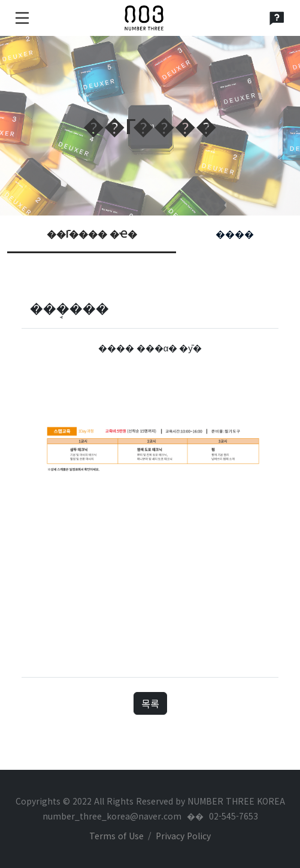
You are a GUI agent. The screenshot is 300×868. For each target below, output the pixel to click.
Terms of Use (116, 836)
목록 (150, 703)
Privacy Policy (183, 836)
